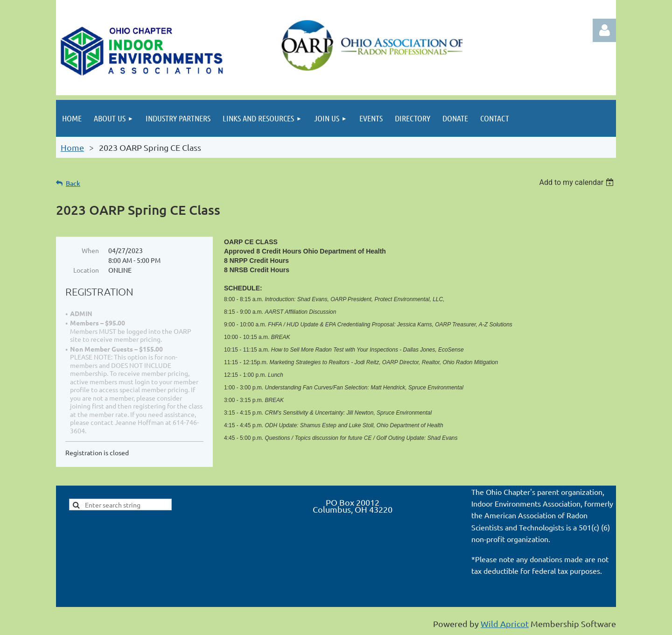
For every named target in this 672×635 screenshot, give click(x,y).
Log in (604, 30)
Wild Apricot (505, 624)
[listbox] (577, 182)
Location (86, 270)
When (90, 250)
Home (72, 147)
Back (73, 183)
